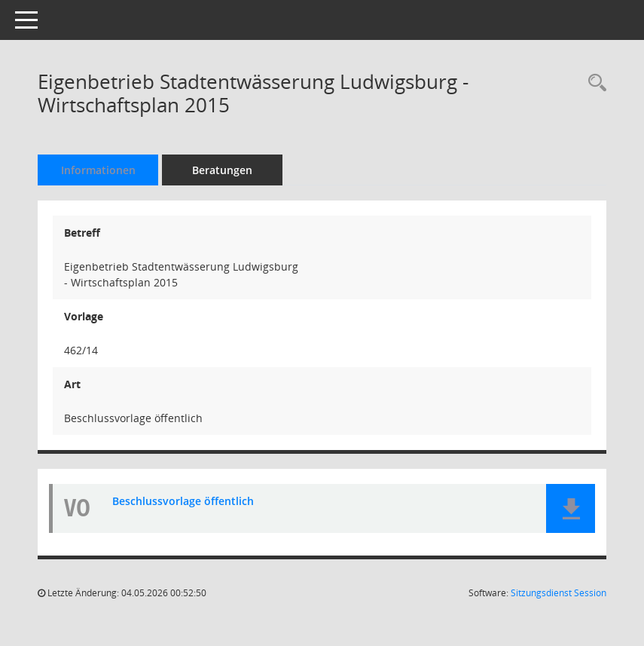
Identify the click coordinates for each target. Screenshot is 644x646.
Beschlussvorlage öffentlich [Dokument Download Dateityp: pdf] (183, 502)
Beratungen (222, 170)
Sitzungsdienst (559, 593)
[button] (571, 508)
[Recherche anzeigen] (594, 83)
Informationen (98, 170)
